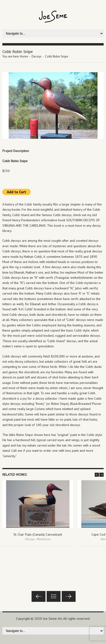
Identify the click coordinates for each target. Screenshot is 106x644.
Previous (39, 596)
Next (69, 596)
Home (24, 56)
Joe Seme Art (52, 619)
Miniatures (43, 539)
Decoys (37, 56)
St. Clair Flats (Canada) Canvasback (38, 534)
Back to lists (54, 596)
